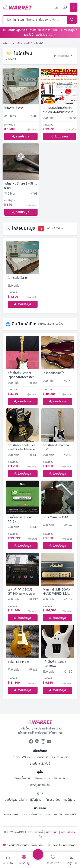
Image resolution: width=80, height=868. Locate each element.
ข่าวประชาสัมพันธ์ (40, 764)
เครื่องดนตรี (22, 43)
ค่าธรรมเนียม (53, 800)
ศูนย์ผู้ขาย (70, 800)
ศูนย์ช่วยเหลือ (12, 814)
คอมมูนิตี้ (71, 814)
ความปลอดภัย (54, 814)
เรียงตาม (62, 56)
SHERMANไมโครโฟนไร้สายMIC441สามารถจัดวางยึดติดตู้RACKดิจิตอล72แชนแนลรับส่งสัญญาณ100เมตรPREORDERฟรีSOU (59, 110)
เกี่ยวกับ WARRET (23, 757)
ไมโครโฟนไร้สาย (14, 108)
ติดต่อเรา (43, 757)
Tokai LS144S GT (19, 662)
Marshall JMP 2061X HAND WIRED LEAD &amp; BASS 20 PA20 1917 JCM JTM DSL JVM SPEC (57, 592)
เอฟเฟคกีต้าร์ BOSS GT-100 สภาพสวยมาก (21, 592)
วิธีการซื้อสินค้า (22, 778)
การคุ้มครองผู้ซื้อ (40, 785)
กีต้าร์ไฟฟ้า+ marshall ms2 (56, 447)
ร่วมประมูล (21, 136)
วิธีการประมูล (42, 778)
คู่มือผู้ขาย (36, 800)
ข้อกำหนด (52, 832)
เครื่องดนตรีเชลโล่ (53, 373)
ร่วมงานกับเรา (60, 757)
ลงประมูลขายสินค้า (16, 800)
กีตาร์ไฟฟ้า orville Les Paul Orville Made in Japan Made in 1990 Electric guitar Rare (22, 447)
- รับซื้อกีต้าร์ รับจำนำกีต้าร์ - (20, 519)
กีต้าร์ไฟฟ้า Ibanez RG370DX (54, 664)
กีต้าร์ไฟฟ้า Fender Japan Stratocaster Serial (21, 375)
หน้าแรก (7, 43)
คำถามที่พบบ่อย (33, 814)
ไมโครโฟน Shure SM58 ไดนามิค (21, 186)
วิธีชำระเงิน (60, 778)
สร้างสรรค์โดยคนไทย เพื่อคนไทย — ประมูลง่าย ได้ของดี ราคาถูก (40, 845)
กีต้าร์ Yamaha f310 (55, 517)
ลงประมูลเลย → (46, 35)
